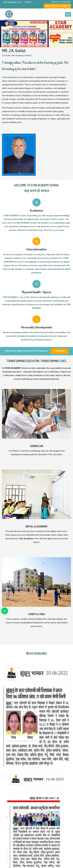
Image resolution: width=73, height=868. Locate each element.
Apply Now (60, 351)
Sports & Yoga (37, 614)
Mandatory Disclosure (57, 6)
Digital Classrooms (36, 526)
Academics (36, 210)
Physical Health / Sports (36, 292)
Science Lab (36, 446)
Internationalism (37, 249)
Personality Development (37, 327)
